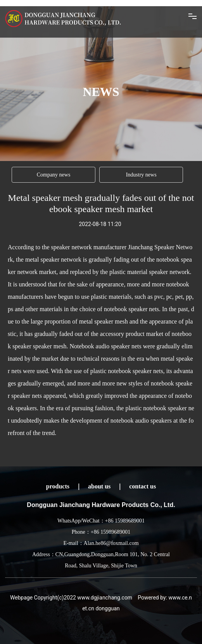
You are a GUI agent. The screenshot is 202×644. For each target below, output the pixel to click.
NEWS (101, 92)
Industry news (141, 175)
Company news (54, 175)
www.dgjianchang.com (105, 598)
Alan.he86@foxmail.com (111, 543)
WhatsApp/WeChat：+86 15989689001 (101, 521)
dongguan (107, 608)
